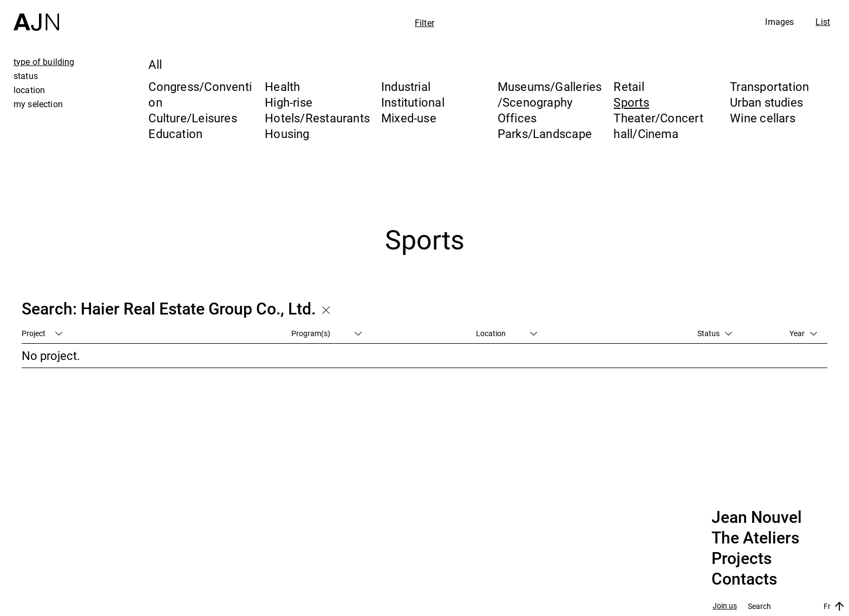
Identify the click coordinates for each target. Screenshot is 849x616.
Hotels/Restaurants (317, 118)
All (155, 64)
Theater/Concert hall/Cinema (658, 126)
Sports (631, 102)
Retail (629, 86)
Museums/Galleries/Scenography (550, 94)
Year (803, 333)
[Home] (36, 15)
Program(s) (326, 333)
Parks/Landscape (545, 133)
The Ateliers (755, 538)
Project (42, 333)
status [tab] (26, 76)
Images (779, 22)
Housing (287, 133)
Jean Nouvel (757, 517)
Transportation (769, 86)
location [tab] (29, 90)
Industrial (406, 86)
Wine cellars (763, 118)
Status (715, 333)
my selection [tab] (38, 104)
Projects (742, 559)
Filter (424, 23)
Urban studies (766, 102)
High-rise (289, 102)
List (823, 22)
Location (507, 333)
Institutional (413, 102)
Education (175, 133)
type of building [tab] (44, 62)
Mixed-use (409, 118)
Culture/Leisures (193, 118)
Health (282, 86)
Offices (517, 118)
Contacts (744, 579)
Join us (725, 606)
